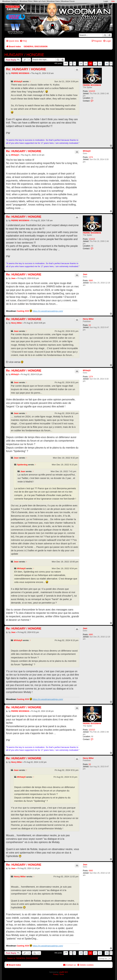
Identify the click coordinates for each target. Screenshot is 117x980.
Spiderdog (22, 465)
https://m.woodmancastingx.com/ (48, 311)
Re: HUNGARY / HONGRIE (26, 69)
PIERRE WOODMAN (92, 85)
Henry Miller (88, 319)
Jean (85, 274)
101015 (92, 91)
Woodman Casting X (10, 1)
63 (90, 325)
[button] (66, 63)
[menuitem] (23, 41)
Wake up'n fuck (40, 1)
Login (106, 1)
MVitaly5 (18, 81)
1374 (91, 157)
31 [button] (95, 63)
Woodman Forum (68, 1)
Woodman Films (26, 1)
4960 (91, 281)
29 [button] (86, 63)
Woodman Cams (53, 1)
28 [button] (81, 63)
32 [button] (100, 63)
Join (113, 1)
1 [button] (74, 63)
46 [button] (107, 63)
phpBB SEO (64, 972)
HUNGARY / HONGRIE (24, 55)
